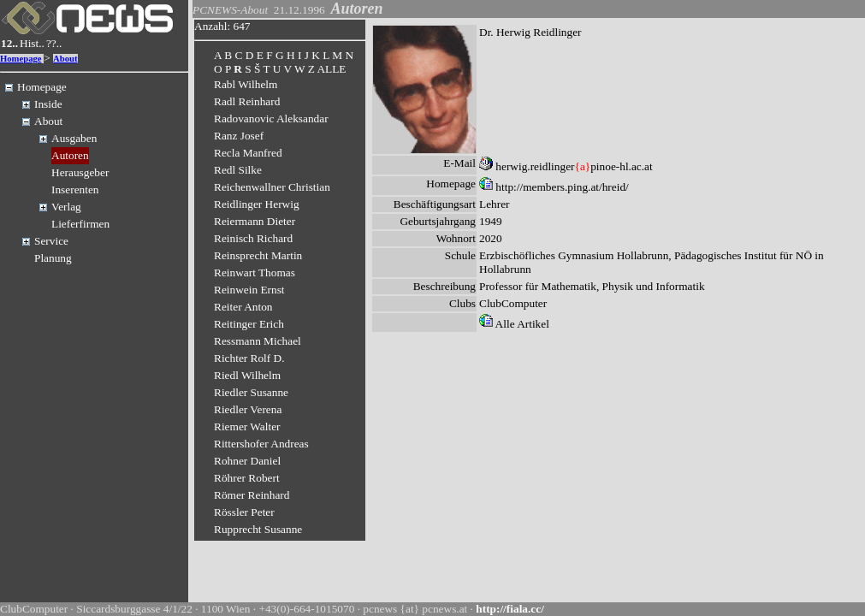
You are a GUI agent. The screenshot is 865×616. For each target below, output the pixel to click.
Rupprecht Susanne (258, 529)
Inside (48, 104)
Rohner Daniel (247, 461)
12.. (9, 43)
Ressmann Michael (258, 341)
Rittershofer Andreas (261, 444)
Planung (53, 258)
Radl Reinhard (247, 101)
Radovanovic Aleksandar (271, 118)
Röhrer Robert (247, 478)
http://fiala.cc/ (510, 609)
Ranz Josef (239, 136)
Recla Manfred (248, 153)
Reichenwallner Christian (272, 187)
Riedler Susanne (251, 392)
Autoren (70, 155)
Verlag (66, 207)
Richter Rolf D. (249, 358)
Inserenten (75, 190)
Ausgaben (74, 138)
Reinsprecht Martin (258, 255)
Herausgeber (80, 172)
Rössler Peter (244, 512)
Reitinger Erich (249, 324)
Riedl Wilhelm (247, 375)
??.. (54, 43)
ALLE (331, 69)
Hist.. (32, 43)
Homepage (21, 59)
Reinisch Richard (253, 238)
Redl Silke (238, 170)
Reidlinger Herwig (257, 204)
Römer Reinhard (252, 495)
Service (51, 241)
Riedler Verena (248, 409)
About (65, 59)
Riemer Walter (247, 426)
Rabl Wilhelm (246, 84)
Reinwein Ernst (249, 290)
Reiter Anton (243, 307)
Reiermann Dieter (255, 221)
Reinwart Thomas (255, 272)
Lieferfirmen (80, 224)
